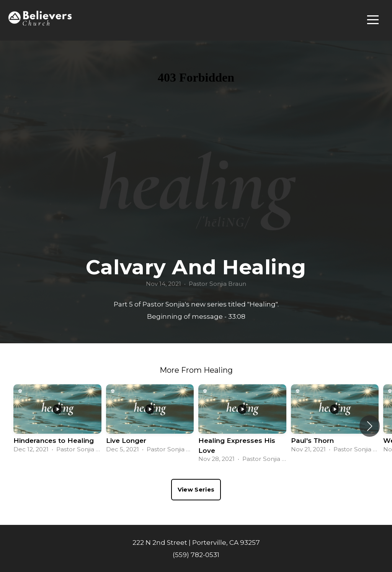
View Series (196, 489)
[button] (370, 426)
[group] (57, 421)
